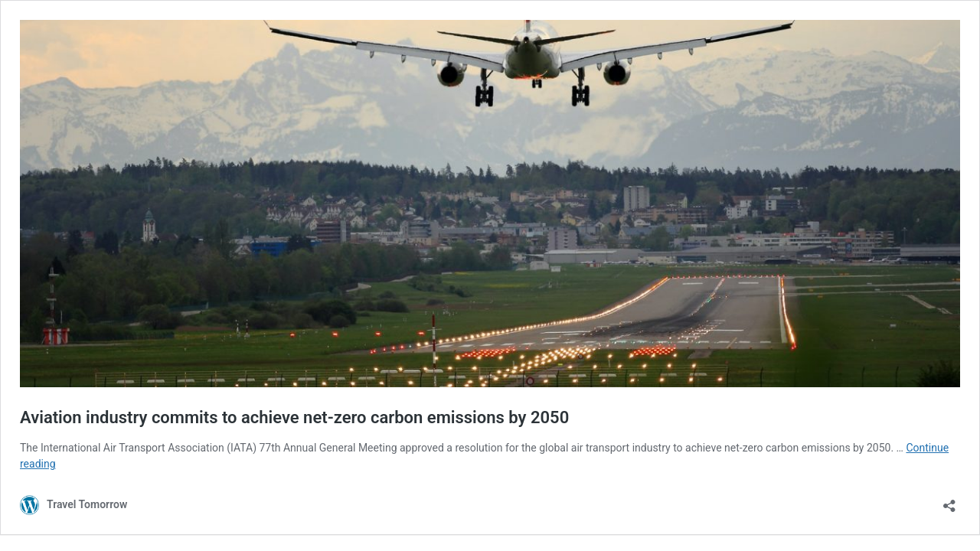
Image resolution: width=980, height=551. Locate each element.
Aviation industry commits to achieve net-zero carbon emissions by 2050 (294, 417)
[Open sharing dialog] (949, 501)
